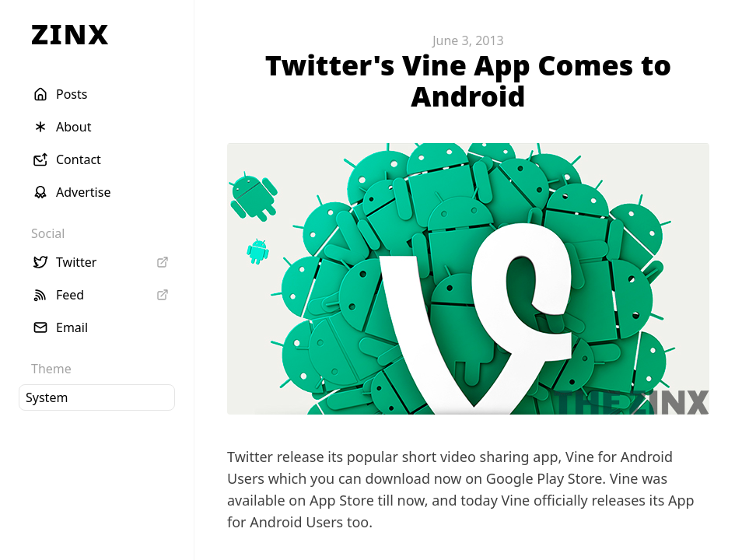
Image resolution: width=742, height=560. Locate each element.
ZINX (70, 34)
